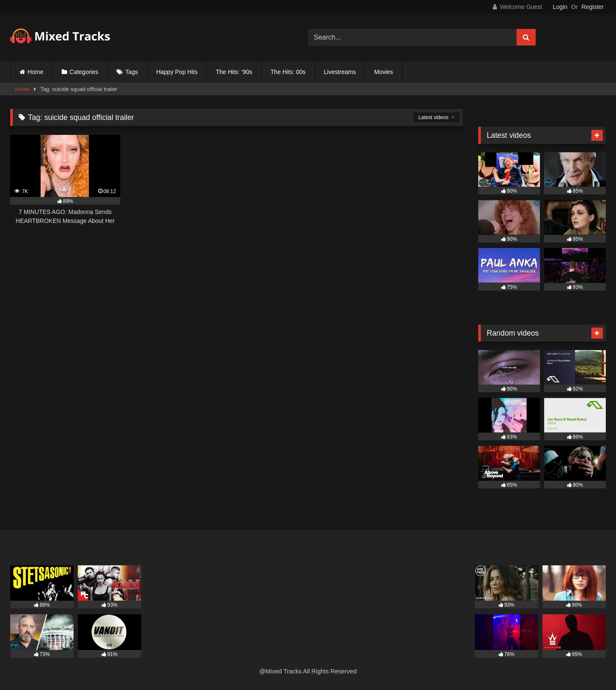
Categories (84, 72)
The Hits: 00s (288, 72)
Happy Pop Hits (177, 72)
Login (560, 7)
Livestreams (340, 72)
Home (35, 72)
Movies (383, 72)
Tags (132, 72)
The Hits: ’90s (234, 72)
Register (593, 7)
